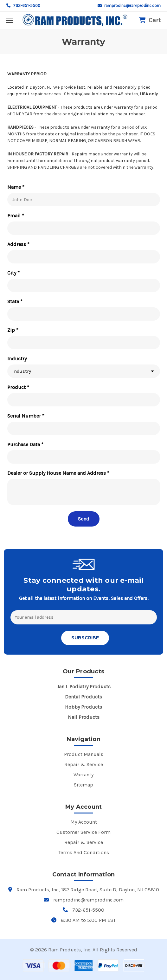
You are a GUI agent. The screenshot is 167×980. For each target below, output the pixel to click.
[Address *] (84, 257)
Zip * (13, 330)
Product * (18, 387)
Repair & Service (84, 764)
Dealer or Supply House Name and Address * (58, 473)
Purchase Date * (25, 444)
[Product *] (84, 400)
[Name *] (84, 200)
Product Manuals (84, 754)
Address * (18, 244)
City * (13, 273)
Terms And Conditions (84, 852)
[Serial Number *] (84, 428)
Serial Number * (26, 416)
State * (15, 301)
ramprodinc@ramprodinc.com (129, 6)
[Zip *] (84, 343)
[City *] (84, 285)
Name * (16, 187)
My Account (84, 822)
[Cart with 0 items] (150, 20)
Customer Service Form (83, 832)
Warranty (83, 775)
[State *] (84, 314)
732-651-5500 (23, 6)
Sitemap (83, 785)
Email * (16, 216)
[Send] (84, 519)
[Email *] (84, 228)
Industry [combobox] (22, 371)
